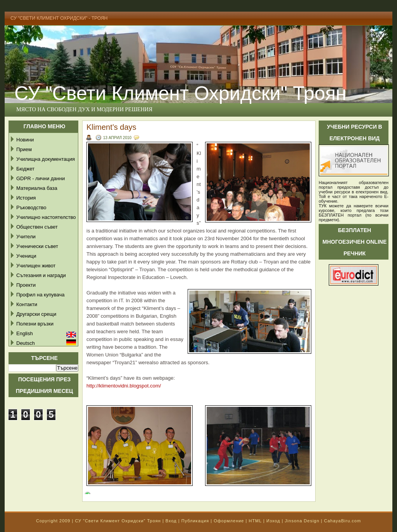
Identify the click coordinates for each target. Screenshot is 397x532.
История (26, 198)
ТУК (323, 206)
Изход (273, 521)
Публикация (195, 521)
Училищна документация (46, 159)
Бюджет (25, 169)
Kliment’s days (111, 127)
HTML (255, 521)
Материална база (37, 188)
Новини (25, 140)
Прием (24, 149)
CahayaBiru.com (343, 521)
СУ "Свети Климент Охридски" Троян (180, 93)
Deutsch (26, 343)
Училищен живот (36, 266)
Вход (171, 521)
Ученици (26, 256)
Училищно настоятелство (46, 217)
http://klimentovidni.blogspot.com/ (124, 386)
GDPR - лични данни (41, 178)
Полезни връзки (35, 324)
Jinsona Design (302, 521)
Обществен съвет (37, 227)
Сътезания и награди (41, 275)
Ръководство (31, 207)
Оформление (229, 521)
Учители (26, 237)
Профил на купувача (41, 295)
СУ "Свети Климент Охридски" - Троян (59, 18)
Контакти (27, 304)
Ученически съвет (37, 246)
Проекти (26, 285)
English (25, 333)
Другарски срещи (36, 314)
